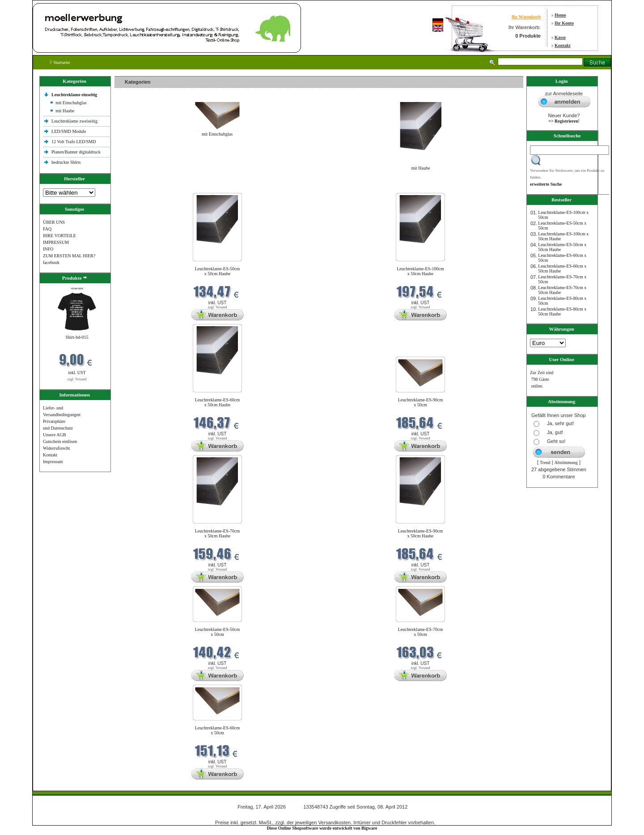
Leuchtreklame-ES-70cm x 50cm (421, 632)
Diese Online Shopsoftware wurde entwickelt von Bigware (322, 828)
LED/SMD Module (69, 131)
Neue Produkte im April (138, 187)
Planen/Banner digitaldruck (76, 152)
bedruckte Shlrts (66, 162)
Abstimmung (566, 462)
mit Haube (65, 111)
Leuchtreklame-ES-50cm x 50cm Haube (218, 271)
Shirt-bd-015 (77, 337)
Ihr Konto (564, 23)
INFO (48, 249)
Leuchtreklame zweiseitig (75, 121)
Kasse (560, 37)
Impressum (53, 462)
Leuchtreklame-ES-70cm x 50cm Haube (218, 533)
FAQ (47, 229)
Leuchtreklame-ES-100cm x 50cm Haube (420, 271)
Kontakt (563, 45)
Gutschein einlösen (60, 441)
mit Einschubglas (71, 103)
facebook (51, 262)
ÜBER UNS (54, 222)
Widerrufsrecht (56, 448)
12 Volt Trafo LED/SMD (74, 142)
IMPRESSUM (56, 242)
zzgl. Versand (77, 379)
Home (560, 15)
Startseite (60, 62)
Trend (545, 462)
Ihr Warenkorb (526, 17)
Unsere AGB (54, 435)
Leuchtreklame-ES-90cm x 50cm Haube (421, 533)
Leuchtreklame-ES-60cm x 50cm (218, 730)
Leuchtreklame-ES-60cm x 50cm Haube (218, 402)
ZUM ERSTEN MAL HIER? (69, 256)
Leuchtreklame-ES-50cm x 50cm (218, 632)
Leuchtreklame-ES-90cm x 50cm (421, 402)
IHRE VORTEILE (59, 236)
